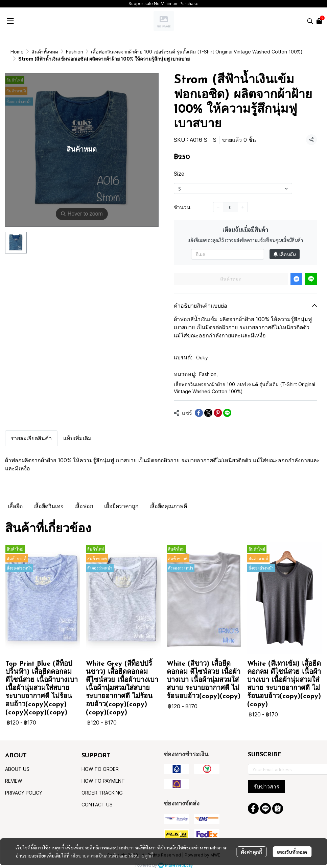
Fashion (208, 367)
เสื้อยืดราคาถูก (121, 499)
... (33, 52)
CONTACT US (97, 797)
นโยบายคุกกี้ (141, 854)
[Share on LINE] (227, 406)
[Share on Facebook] (199, 406)
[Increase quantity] (243, 200)
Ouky (202, 350)
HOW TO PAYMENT (103, 774)
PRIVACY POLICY (24, 786)
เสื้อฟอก (84, 499)
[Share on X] (208, 406)
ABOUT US (17, 762)
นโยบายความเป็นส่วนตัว (95, 854)
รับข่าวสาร (266, 779)
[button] (310, 21)
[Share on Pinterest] (218, 406)
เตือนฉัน (285, 247)
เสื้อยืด (15, 499)
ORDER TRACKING (102, 786)
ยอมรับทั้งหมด (292, 851)
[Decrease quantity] (218, 200)
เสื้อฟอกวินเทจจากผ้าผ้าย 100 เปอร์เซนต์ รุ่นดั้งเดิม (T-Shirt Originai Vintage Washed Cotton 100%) (244, 381)
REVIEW (14, 774)
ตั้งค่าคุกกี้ (251, 851)
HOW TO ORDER (100, 762)
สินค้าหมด (231, 272)
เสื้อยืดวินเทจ (49, 499)
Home (17, 52)
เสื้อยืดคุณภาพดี (168, 499)
